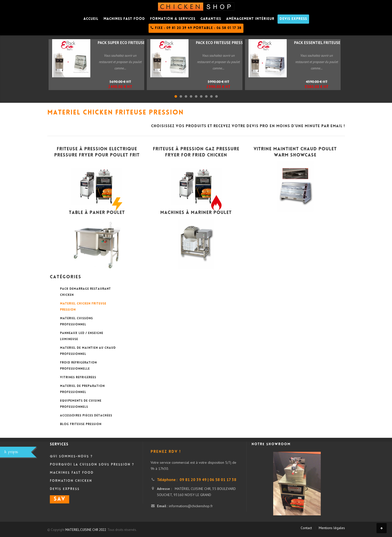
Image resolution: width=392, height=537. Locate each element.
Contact (306, 528)
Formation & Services (173, 19)
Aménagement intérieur (250, 19)
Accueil (91, 19)
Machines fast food (124, 19)
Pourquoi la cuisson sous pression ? (92, 465)
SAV (60, 499)
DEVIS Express (293, 19)
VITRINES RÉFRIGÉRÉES (78, 378)
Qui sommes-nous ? (71, 457)
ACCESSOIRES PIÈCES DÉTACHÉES (86, 416)
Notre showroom (271, 444)
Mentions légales (332, 528)
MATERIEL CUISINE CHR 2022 (86, 530)
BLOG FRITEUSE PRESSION (81, 424)
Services (59, 445)
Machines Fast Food (72, 473)
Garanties (211, 19)
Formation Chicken (71, 481)
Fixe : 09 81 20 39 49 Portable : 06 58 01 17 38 (196, 28)
